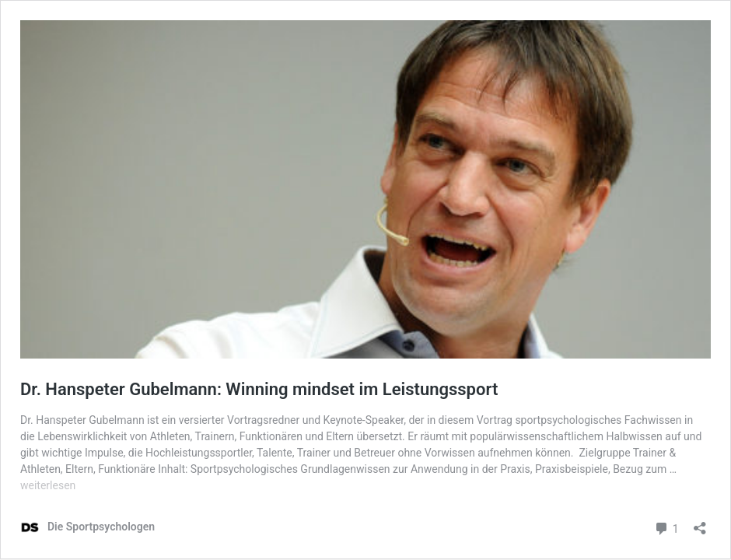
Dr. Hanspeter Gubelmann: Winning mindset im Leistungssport (259, 389)
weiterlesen (48, 485)
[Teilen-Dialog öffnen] (700, 523)
